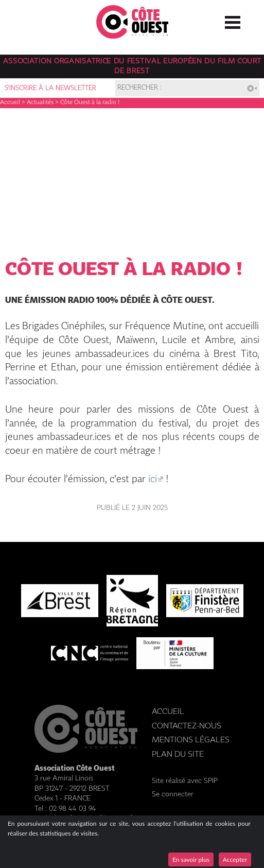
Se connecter (173, 794)
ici (153, 479)
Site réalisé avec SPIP (185, 781)
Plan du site (178, 754)
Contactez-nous (187, 726)
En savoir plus (191, 860)
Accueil (10, 103)
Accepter (235, 860)
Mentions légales (191, 740)
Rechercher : (139, 88)
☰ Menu (233, 20)
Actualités (40, 103)
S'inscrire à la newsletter (50, 88)
